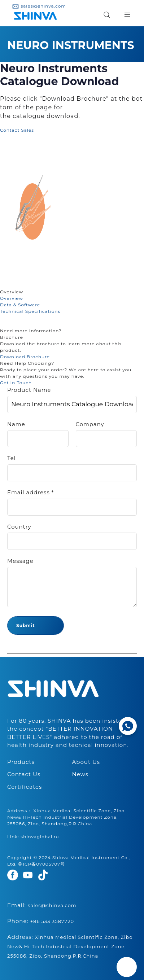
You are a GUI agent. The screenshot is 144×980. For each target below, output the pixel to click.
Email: (42, 905)
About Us (86, 762)
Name (16, 424)
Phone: (41, 921)
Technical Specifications (30, 311)
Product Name (29, 390)
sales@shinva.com (39, 6)
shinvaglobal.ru (40, 837)
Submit (26, 625)
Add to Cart (50, 130)
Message (20, 561)
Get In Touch (16, 383)
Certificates (25, 787)
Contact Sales (17, 130)
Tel (12, 458)
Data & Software (20, 305)
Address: (70, 946)
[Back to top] (127, 967)
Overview (12, 298)
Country (19, 527)
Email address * (30, 493)
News (80, 774)
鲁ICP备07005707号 (42, 864)
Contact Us (24, 774)
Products (21, 762)
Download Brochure (25, 357)
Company (90, 424)
